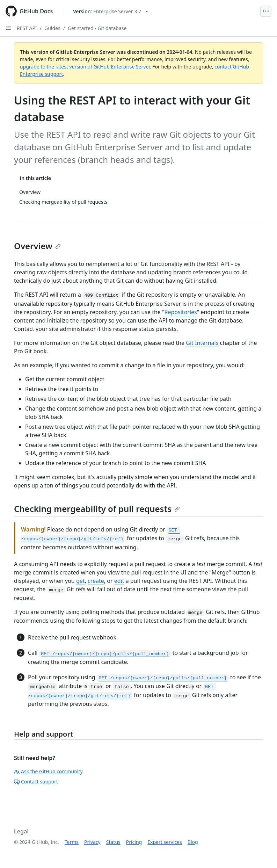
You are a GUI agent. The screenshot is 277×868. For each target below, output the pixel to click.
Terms (72, 842)
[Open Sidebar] (8, 28)
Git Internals (202, 343)
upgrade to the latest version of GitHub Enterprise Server (85, 67)
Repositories (181, 312)
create (96, 581)
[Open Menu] (266, 11)
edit (119, 581)
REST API (27, 28)
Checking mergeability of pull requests (97, 509)
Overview (37, 246)
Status (113, 842)
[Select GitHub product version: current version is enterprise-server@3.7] (111, 11)
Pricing (134, 842)
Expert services (165, 842)
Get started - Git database (97, 28)
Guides (52, 28)
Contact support (36, 782)
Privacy (92, 842)
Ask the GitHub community (48, 771)
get (81, 581)
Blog (193, 842)
